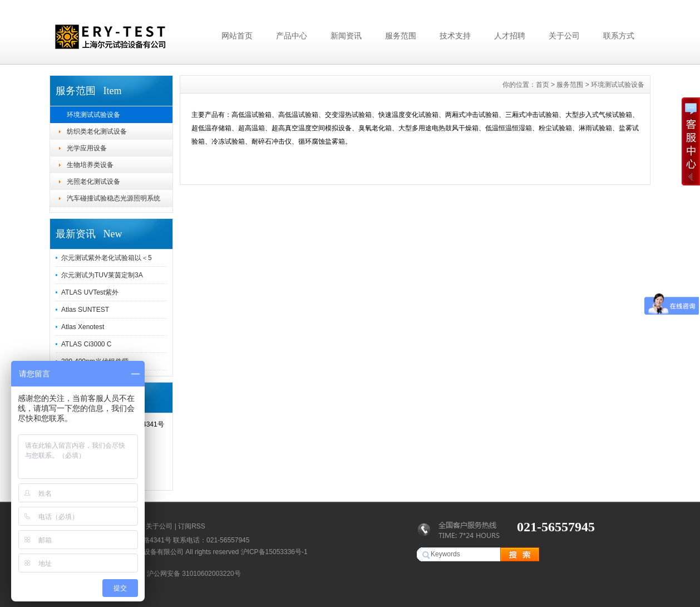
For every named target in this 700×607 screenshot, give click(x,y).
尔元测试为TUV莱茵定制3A (102, 275)
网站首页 (237, 36)
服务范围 (401, 36)
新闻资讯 (346, 36)
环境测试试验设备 (93, 115)
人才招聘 (510, 36)
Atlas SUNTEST (85, 310)
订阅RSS (192, 526)
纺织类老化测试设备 (97, 131)
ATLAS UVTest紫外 (90, 292)
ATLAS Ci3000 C (87, 344)
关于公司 (564, 36)
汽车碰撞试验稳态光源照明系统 (114, 198)
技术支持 (455, 36)
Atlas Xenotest (83, 327)
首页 (543, 85)
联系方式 (619, 36)
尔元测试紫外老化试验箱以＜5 (107, 258)
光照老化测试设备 (93, 182)
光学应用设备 (87, 148)
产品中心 (292, 36)
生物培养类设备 (90, 165)
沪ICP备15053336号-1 (274, 552)
